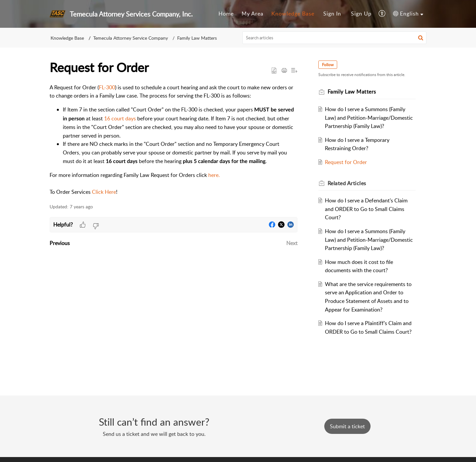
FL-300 (107, 87)
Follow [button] (328, 65)
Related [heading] (347, 183)
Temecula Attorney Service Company (131, 38)
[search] (335, 38)
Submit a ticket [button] (347, 426)
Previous (60, 243)
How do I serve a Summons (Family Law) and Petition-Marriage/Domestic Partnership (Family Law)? (370, 118)
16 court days (120, 118)
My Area (253, 14)
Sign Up (361, 14)
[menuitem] (226, 14)
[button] (382, 14)
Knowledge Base (293, 14)
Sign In (332, 14)
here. (214, 175)
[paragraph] (174, 140)
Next (292, 243)
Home (226, 14)
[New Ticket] (347, 426)
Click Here (104, 192)
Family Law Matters (197, 38)
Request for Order (347, 162)
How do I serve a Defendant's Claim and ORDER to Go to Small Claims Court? (367, 209)
